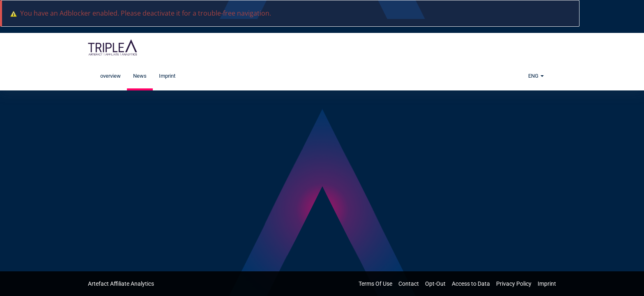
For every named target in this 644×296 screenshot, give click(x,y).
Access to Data (471, 284)
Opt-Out (436, 284)
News (140, 76)
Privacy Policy (514, 284)
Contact (409, 284)
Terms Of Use (376, 284)
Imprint (167, 76)
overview (110, 76)
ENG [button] (536, 76)
